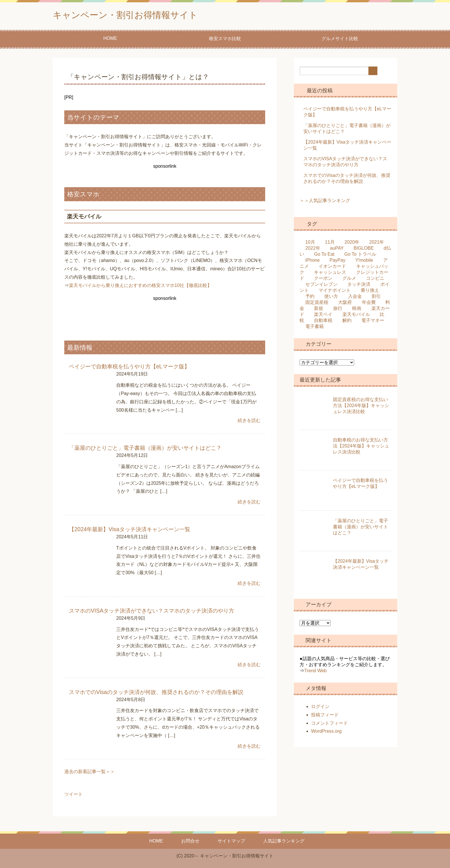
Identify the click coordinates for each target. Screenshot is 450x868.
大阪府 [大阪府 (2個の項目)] (345, 304)
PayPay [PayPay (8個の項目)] (337, 262)
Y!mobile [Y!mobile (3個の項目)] (364, 262)
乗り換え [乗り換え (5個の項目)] (370, 292)
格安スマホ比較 (225, 40)
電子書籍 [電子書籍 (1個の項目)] (315, 328)
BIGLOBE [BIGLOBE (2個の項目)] (364, 250)
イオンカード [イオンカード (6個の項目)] (332, 268)
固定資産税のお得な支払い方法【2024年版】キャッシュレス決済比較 (361, 407)
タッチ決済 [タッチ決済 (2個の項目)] (359, 286)
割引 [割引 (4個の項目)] (376, 298)
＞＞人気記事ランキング (325, 202)
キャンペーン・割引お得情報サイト (137, 15)
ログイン (320, 708)
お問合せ (190, 841)
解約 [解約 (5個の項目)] (347, 322)
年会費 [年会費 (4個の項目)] (369, 304)
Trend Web (315, 672)
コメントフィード (329, 725)
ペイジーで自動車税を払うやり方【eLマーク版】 (129, 368)
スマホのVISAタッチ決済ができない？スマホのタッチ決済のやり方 (152, 611)
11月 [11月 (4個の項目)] (330, 244)
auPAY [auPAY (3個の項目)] (337, 250)
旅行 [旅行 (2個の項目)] (338, 310)
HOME (110, 40)
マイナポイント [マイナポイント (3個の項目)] (335, 292)
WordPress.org (326, 733)
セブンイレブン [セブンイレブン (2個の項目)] (321, 286)
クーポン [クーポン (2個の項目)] (323, 280)
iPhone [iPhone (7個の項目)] (313, 262)
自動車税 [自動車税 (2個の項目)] (323, 322)
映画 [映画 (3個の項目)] (357, 310)
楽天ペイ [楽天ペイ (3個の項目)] (323, 316)
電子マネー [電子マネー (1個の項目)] (373, 322)
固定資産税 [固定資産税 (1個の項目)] (317, 304)
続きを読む (249, 422)
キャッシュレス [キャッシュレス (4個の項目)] (330, 274)
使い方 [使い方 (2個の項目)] (331, 298)
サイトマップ (231, 841)
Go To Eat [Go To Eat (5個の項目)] (324, 256)
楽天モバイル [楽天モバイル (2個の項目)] (356, 316)
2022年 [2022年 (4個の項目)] (313, 250)
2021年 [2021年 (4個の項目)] (377, 244)
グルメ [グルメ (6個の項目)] (349, 280)
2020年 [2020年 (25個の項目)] (352, 244)
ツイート (73, 794)
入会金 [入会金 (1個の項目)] (355, 298)
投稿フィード (325, 716)
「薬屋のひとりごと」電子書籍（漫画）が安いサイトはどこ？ (145, 449)
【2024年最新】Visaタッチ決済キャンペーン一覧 (129, 530)
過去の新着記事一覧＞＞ (90, 772)
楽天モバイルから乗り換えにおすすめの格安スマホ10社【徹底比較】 (140, 287)
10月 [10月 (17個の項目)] (310, 244)
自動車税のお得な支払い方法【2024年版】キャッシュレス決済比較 (361, 447)
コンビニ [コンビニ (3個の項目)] (375, 280)
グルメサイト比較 (340, 40)
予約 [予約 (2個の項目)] (310, 298)
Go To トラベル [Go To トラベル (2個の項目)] (360, 256)
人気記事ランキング (284, 841)
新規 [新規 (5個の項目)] (319, 310)
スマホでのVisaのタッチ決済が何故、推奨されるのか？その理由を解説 (156, 692)
